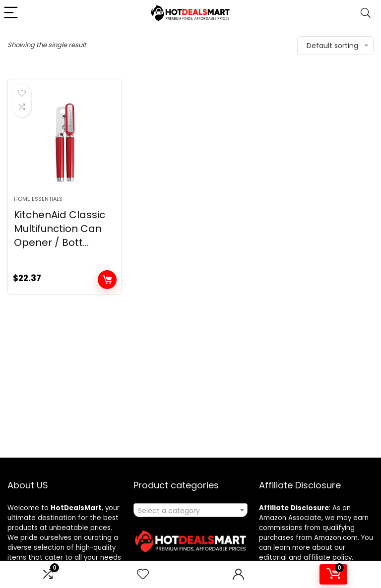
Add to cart (107, 280)
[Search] (366, 13)
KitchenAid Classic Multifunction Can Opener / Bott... (60, 229)
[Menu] (12, 13)
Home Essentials (38, 199)
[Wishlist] (143, 574)
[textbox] (191, 511)
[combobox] (191, 510)
